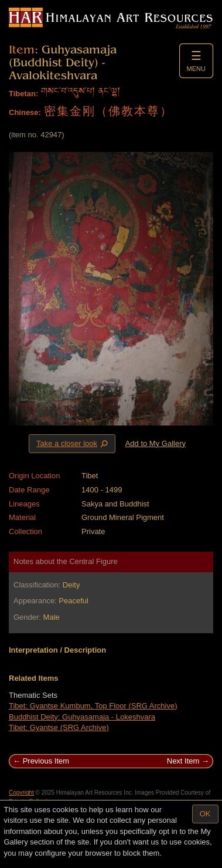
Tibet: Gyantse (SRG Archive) (59, 727)
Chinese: (25, 112)
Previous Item (46, 761)
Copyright (21, 793)
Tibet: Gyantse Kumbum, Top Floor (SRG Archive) (93, 706)
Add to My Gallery (156, 443)
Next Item (183, 761)
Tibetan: (23, 94)
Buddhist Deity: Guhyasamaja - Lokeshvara (82, 717)
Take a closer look (73, 443)
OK (205, 814)
